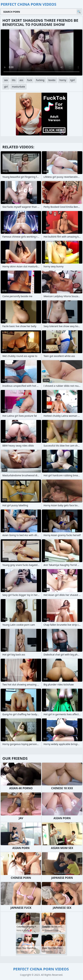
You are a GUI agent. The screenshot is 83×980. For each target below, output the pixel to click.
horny (63, 80)
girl (6, 87)
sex (6, 80)
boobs (52, 80)
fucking (40, 80)
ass (21, 80)
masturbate (19, 87)
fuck (30, 80)
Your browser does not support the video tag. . (41, 52)
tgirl (72, 80)
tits (14, 80)
